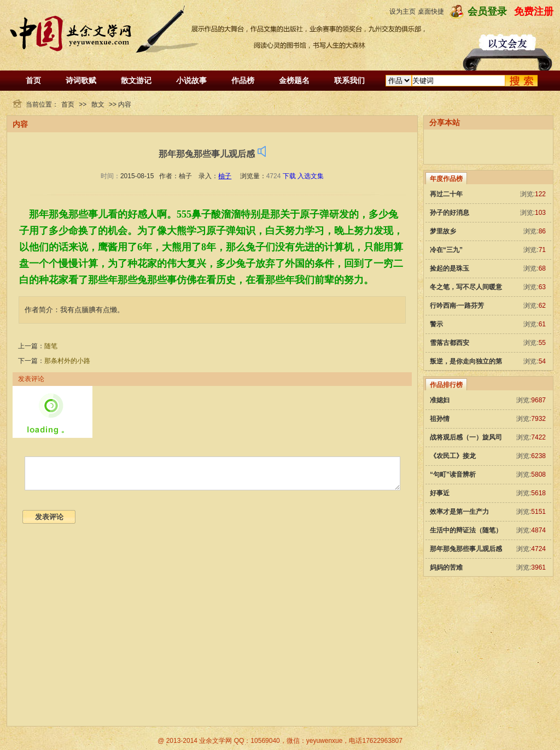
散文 (98, 104)
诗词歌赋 (81, 80)
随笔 (51, 346)
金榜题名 (294, 80)
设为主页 (402, 11)
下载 (289, 176)
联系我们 (349, 80)
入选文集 (311, 176)
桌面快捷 (431, 11)
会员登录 (487, 11)
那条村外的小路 (67, 361)
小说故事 (191, 80)
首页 (33, 80)
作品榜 (243, 80)
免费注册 (534, 11)
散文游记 (136, 80)
